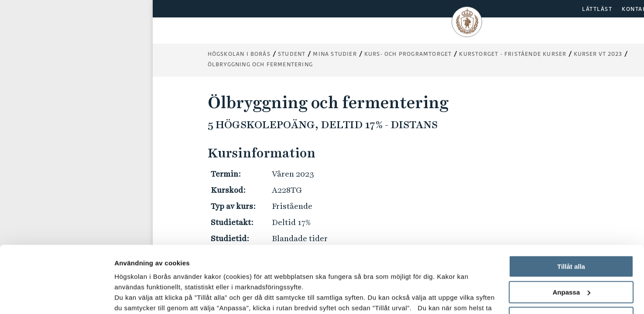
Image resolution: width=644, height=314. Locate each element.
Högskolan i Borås (239, 54)
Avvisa (571, 251)
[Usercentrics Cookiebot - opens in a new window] (57, 297)
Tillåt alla (571, 200)
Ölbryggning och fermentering (260, 64)
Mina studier (335, 54)
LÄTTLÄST (597, 9)
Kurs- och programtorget (408, 54)
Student (292, 54)
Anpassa (571, 226)
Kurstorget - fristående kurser (513, 54)
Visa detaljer (134, 297)
